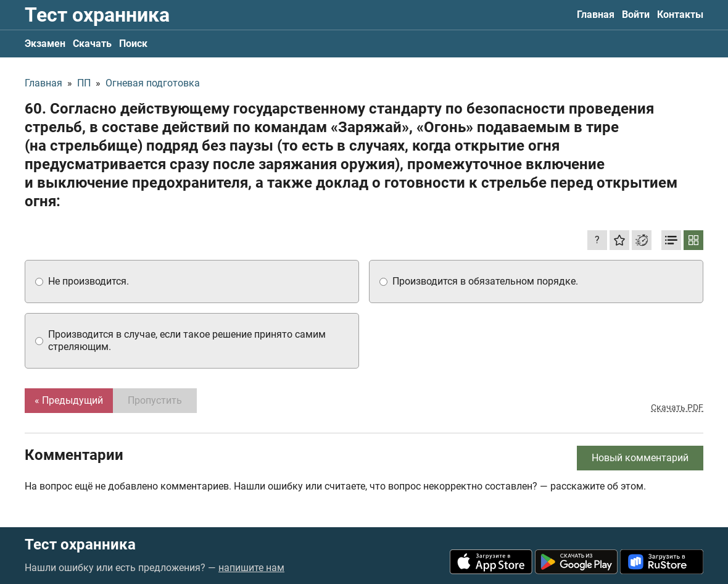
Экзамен (45, 44)
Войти (636, 15)
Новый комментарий (640, 458)
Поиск (133, 44)
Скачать (92, 44)
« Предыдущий (69, 400)
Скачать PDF (677, 407)
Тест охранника (97, 15)
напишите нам (251, 568)
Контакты (680, 15)
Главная (596, 15)
